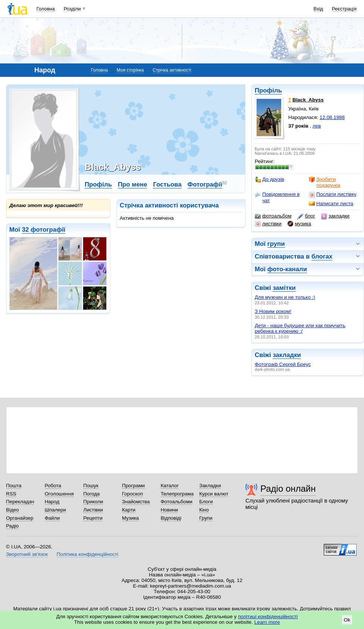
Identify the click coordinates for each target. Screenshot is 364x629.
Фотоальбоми (177, 502)
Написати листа (331, 204)
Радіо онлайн (288, 489)
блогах (322, 256)
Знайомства (136, 502)
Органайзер (20, 518)
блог (306, 216)
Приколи (93, 502)
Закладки (210, 486)
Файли (52, 518)
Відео (12, 510)
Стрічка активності (172, 70)
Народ (52, 502)
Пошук (91, 486)
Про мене (133, 184)
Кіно (204, 510)
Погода (91, 494)
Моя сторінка (130, 70)
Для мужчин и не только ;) (285, 297)
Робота (53, 486)
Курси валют (214, 494)
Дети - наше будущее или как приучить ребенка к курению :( (300, 328)
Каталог (170, 486)
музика (299, 224)
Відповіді (171, 518)
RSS (11, 494)
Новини (170, 510)
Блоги (206, 502)
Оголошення (59, 494)
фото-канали (287, 269)
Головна (46, 9)
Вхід (318, 9)
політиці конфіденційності (268, 617)
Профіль (268, 90)
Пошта (14, 486)
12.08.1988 (332, 117)
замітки (284, 288)
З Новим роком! (273, 311)
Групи (206, 518)
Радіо (12, 526)
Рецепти (93, 518)
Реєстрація (344, 9)
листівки (268, 224)
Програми (133, 486)
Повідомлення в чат (277, 197)
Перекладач (20, 502)
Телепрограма (177, 494)
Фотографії (205, 184)
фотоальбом (273, 216)
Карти (129, 510)
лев (317, 126)
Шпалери (55, 510)
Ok (347, 620)
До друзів (269, 179)
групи (276, 244)
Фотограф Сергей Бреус (283, 364)
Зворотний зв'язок (27, 554)
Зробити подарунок (325, 182)
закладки (335, 216)
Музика (130, 518)
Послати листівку (332, 194)
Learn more (267, 622)
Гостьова (167, 184)
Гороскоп (132, 494)
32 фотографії (44, 230)
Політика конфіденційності (87, 554)
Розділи (72, 9)
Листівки (93, 510)
